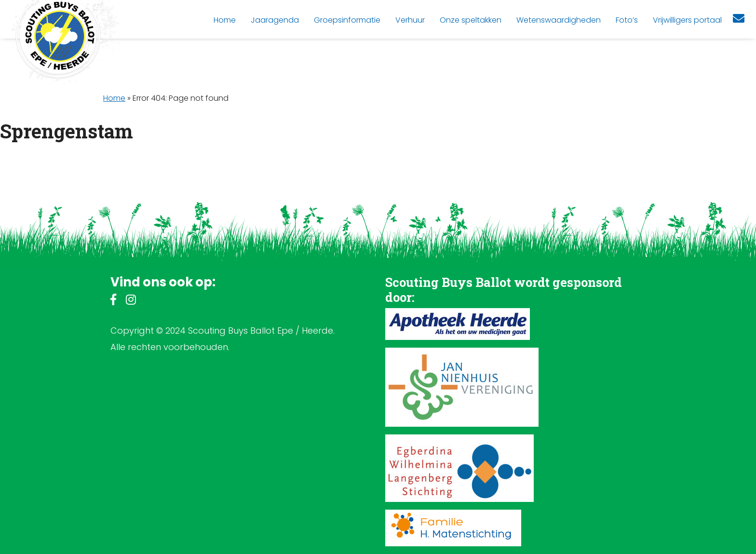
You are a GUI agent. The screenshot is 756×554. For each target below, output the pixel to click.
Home (114, 98)
